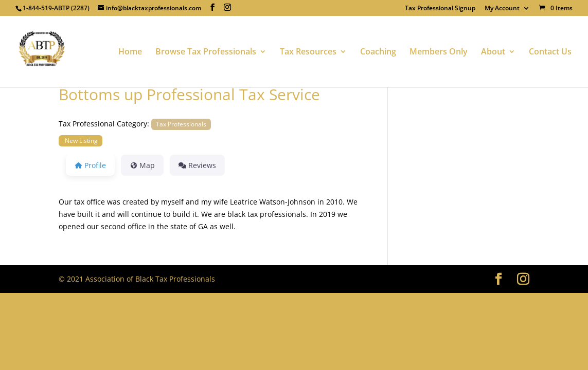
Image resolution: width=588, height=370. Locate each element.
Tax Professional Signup (440, 9)
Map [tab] (142, 165)
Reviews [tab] (197, 165)
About (493, 52)
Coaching (378, 52)
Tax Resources (308, 52)
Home (130, 52)
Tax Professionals (181, 124)
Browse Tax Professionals (206, 52)
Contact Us (550, 52)
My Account (502, 9)
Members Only (439, 52)
